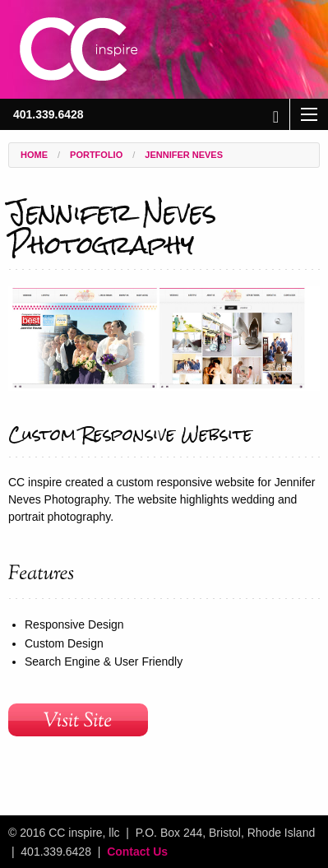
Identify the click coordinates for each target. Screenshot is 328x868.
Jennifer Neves (184, 155)
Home (34, 155)
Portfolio (96, 155)
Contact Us (137, 852)
